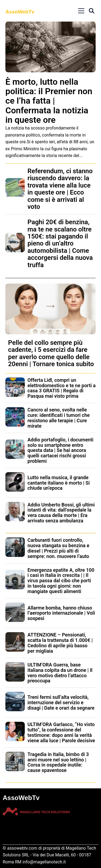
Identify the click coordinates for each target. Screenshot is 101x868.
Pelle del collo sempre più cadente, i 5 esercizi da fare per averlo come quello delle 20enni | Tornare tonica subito (51, 353)
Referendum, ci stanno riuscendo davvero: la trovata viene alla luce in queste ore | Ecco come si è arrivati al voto (60, 189)
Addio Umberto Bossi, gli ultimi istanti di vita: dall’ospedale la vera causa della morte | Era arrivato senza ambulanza (61, 513)
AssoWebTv (20, 12)
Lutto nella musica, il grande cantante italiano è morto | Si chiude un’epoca (59, 483)
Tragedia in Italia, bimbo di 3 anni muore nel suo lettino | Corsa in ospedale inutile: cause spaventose (58, 762)
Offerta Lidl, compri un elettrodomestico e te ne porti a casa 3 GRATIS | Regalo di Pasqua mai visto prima (62, 388)
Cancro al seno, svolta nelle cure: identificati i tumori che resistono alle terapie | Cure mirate (59, 418)
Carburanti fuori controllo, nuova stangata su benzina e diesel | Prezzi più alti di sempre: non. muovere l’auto (58, 548)
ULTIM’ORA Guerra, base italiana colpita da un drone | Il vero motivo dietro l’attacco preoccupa (60, 673)
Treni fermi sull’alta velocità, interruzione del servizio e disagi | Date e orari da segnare (61, 702)
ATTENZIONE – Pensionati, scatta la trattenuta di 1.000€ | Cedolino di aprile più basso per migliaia (60, 643)
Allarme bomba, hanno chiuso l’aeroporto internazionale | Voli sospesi (61, 613)
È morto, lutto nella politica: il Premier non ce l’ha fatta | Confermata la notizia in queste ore (49, 101)
